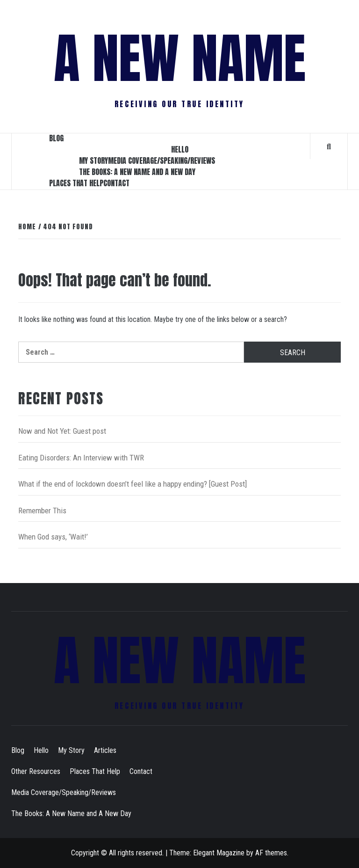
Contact (116, 183)
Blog (56, 138)
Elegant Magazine (219, 853)
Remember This (42, 511)
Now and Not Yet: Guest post (62, 431)
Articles (105, 750)
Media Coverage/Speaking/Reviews (162, 160)
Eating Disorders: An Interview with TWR (81, 458)
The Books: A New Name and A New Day (137, 172)
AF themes (271, 853)
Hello (180, 149)
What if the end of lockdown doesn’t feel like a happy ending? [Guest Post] (133, 484)
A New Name (180, 58)
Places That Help (76, 183)
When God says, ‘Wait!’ (53, 537)
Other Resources (36, 771)
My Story (93, 160)
